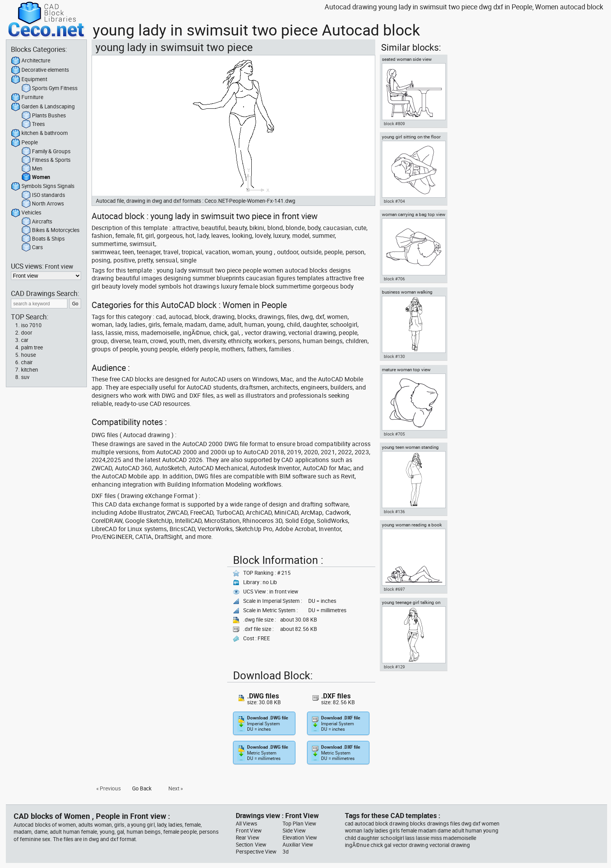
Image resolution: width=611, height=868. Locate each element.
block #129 (394, 667)
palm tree (32, 347)
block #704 (394, 201)
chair (27, 362)
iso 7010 (31, 325)
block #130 (394, 356)
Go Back (142, 788)
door (27, 333)
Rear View (247, 838)
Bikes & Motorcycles (50, 230)
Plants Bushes (44, 116)
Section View (251, 845)
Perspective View (256, 852)
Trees (33, 124)
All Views (246, 824)
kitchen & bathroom (39, 133)
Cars (32, 248)
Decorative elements (40, 70)
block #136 (394, 512)
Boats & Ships (43, 239)
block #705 (394, 434)
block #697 (394, 589)
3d (286, 852)
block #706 (394, 279)
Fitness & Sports (46, 160)
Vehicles (26, 213)
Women (36, 177)
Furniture (27, 97)
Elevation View (300, 838)
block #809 (394, 124)
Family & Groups (46, 152)
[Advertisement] (157, 606)
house (28, 355)
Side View (294, 831)
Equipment (29, 80)
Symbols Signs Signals (43, 186)
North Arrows (43, 204)
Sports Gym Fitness (49, 89)
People (24, 143)
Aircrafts (37, 222)
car (25, 340)
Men (32, 169)
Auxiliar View (298, 845)
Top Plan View (299, 824)
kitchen (30, 370)
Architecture (31, 61)
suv (25, 377)
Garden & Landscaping (43, 107)
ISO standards (43, 195)
